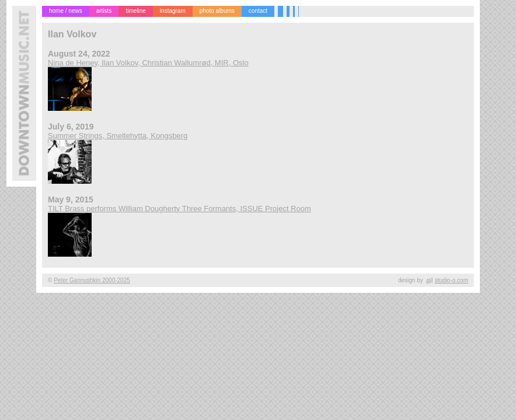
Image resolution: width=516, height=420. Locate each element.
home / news (66, 11)
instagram (173, 11)
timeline (135, 11)
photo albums (217, 11)
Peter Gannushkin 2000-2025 (92, 280)
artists (104, 11)
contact (258, 11)
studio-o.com (451, 280)
